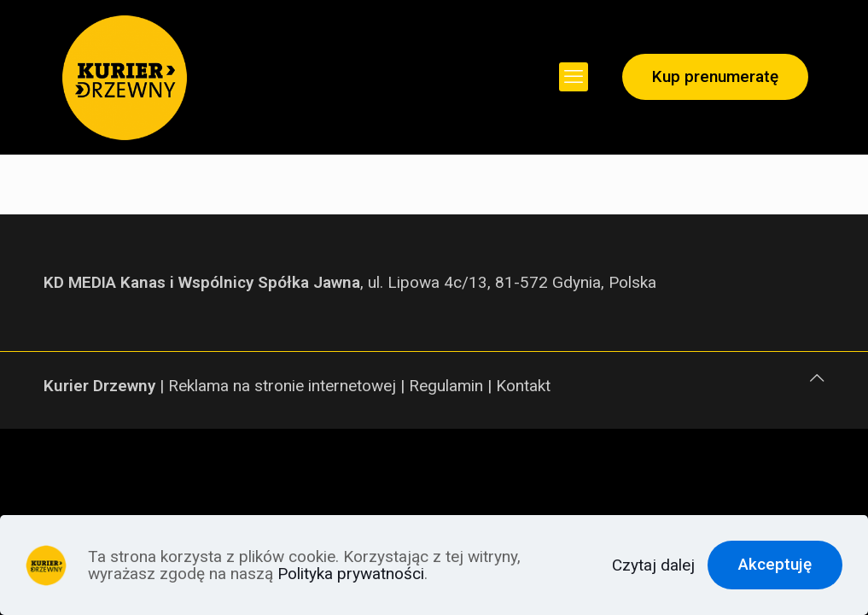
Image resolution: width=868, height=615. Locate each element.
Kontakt (523, 386)
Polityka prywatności (351, 574)
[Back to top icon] (817, 378)
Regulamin (446, 386)
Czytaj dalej (653, 565)
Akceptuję (775, 564)
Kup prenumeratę (715, 76)
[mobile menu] (574, 77)
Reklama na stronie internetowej (282, 386)
